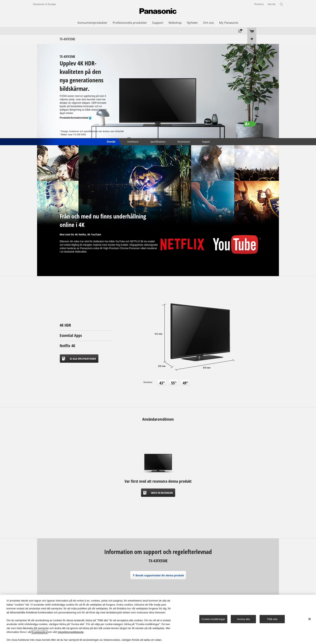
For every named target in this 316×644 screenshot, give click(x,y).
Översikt (111, 141)
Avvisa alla (243, 619)
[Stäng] (310, 619)
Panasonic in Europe (44, 4)
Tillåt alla (272, 619)
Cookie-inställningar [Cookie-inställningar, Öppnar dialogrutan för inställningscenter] (213, 619)
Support (206, 141)
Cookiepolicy (39, 632)
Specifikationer (158, 141)
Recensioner (184, 141)
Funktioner (133, 141)
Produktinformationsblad (76, 118)
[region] (158, 619)
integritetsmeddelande (71, 632)
